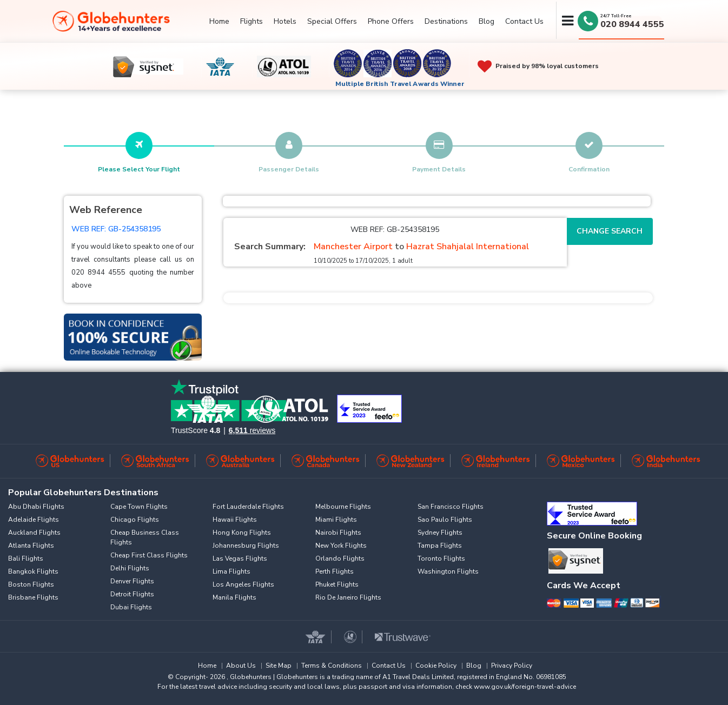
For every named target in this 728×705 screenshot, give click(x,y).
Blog (487, 21)
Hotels (285, 21)
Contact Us (524, 21)
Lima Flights (231, 571)
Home (219, 21)
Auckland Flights (34, 533)
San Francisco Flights (451, 507)
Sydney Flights (440, 533)
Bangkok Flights (33, 571)
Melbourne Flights (343, 507)
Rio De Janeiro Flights (348, 597)
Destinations (446, 21)
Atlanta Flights (31, 546)
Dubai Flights (131, 607)
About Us (241, 666)
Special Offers (332, 21)
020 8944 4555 (632, 24)
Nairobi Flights (338, 533)
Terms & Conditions (332, 666)
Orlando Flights (340, 558)
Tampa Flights (440, 546)
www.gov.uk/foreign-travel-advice (525, 687)
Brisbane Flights (33, 597)
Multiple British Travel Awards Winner (400, 84)
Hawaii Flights (235, 520)
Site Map (279, 666)
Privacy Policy (512, 666)
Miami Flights (336, 520)
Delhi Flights (130, 568)
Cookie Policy (436, 666)
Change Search (610, 231)
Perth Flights (335, 571)
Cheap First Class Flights (149, 555)
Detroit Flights (132, 594)
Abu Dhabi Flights (36, 507)
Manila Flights (234, 597)
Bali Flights (26, 558)
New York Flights (341, 546)
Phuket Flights (337, 584)
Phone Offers (391, 21)
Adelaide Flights (34, 520)
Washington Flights (448, 571)
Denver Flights (132, 581)
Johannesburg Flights (246, 546)
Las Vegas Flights (240, 558)
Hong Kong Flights (242, 533)
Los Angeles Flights (243, 584)
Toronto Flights (441, 558)
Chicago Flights (135, 520)
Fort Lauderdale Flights (248, 507)
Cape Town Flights (139, 507)
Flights (252, 21)
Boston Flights (31, 584)
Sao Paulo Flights (445, 520)
